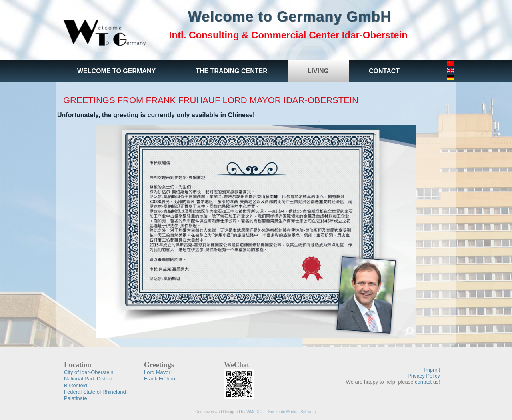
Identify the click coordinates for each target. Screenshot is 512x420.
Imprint (432, 370)
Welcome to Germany (116, 71)
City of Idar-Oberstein (89, 372)
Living (318, 71)
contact (423, 382)
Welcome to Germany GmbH (290, 17)
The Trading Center (232, 71)
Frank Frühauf (160, 375)
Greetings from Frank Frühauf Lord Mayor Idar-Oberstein (211, 100)
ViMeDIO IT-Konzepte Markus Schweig (281, 412)
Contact (384, 71)
